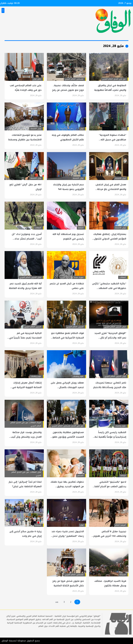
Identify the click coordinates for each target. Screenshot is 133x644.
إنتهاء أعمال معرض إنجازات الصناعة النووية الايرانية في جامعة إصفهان (27, 387)
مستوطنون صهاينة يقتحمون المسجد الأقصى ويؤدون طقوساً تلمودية (67, 437)
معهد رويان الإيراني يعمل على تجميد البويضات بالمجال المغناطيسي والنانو (67, 387)
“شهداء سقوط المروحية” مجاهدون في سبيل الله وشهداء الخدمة (113, 140)
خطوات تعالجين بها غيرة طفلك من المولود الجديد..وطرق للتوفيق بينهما (67, 486)
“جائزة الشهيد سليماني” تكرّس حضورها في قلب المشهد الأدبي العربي (109, 288)
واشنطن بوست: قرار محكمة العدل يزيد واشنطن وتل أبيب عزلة (26, 437)
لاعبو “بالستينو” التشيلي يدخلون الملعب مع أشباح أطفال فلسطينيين (109, 486)
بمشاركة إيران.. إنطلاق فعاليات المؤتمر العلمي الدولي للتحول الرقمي (110, 239)
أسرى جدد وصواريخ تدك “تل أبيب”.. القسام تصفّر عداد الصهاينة (27, 239)
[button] (3, 10)
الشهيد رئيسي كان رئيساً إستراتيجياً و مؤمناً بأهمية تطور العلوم (109, 437)
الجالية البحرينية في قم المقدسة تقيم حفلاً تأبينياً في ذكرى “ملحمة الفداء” (25, 338)
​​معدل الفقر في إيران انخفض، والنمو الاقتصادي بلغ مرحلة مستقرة (111, 189)
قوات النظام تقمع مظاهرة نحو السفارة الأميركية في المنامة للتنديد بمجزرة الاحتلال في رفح (67, 338)
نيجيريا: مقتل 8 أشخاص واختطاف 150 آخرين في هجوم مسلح (110, 536)
